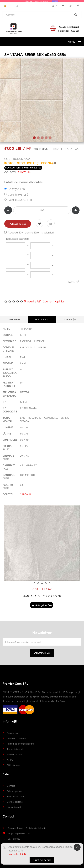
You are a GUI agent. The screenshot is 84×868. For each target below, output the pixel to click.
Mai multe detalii (17, 854)
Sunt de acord (42, 860)
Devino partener (15, 802)
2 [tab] (38, 138)
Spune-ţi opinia (51, 301)
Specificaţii (42, 319)
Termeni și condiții (16, 749)
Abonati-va (42, 653)
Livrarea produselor (17, 738)
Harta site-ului (14, 807)
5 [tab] (50, 138)
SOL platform (14, 765)
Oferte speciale (15, 791)
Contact (11, 786)
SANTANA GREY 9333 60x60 (42, 596)
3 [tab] (42, 138)
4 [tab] (46, 138)
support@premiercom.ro (19, 833)
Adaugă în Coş (18, 224)
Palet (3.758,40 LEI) (18, 200)
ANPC (10, 760)
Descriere (14, 319)
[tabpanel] (42, 100)
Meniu (71, 41)
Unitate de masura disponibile (23, 182)
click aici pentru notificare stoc (23, 168)
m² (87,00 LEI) (15, 189)
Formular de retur (16, 796)
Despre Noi (12, 733)
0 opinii (29, 301)
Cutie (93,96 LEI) (16, 194)
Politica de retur (15, 754)
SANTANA (24, 172)
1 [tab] (34, 138)
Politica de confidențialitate (20, 744)
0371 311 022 (14, 839)
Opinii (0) (70, 319)
